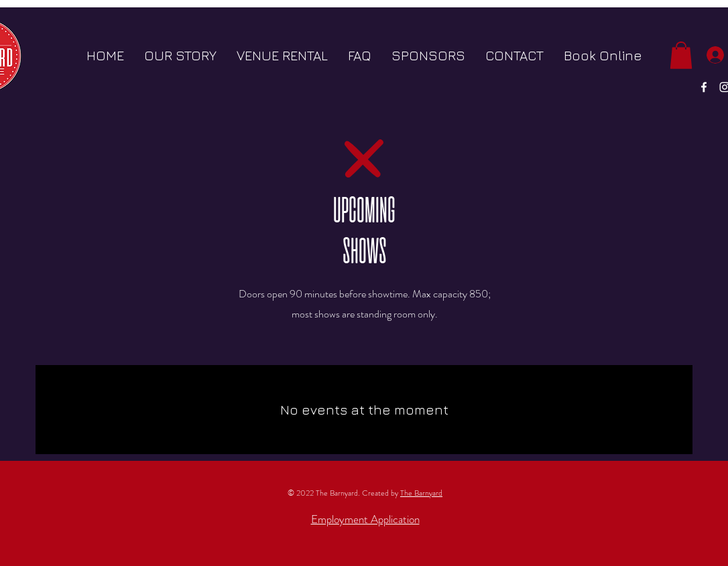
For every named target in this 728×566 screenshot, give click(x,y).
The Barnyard (421, 493)
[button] (681, 55)
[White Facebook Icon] (704, 87)
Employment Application (365, 519)
